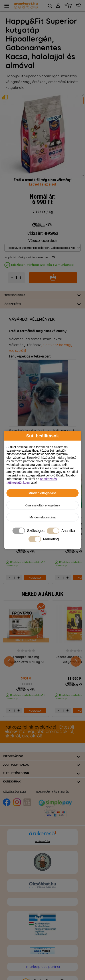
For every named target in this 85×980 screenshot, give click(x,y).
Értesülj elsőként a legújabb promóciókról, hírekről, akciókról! (39, 711)
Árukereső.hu (42, 821)
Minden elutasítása (42, 517)
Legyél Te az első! (42, 164)
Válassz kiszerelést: (43, 220)
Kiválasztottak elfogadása (43, 505)
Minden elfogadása (42, 493)
